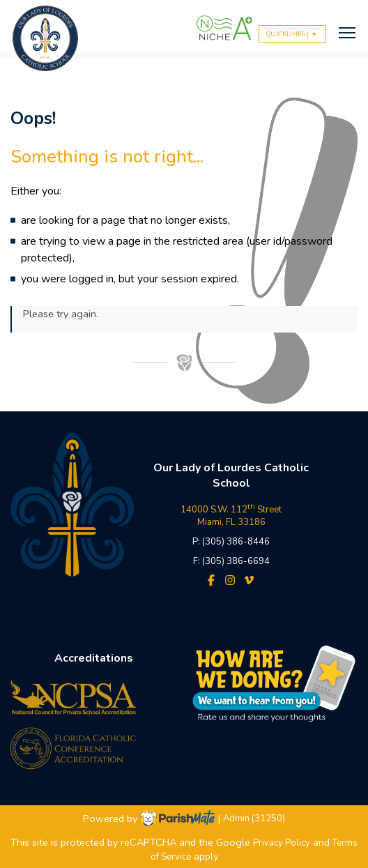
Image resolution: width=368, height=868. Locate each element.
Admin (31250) (254, 819)
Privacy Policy (282, 843)
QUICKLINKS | (292, 34)
